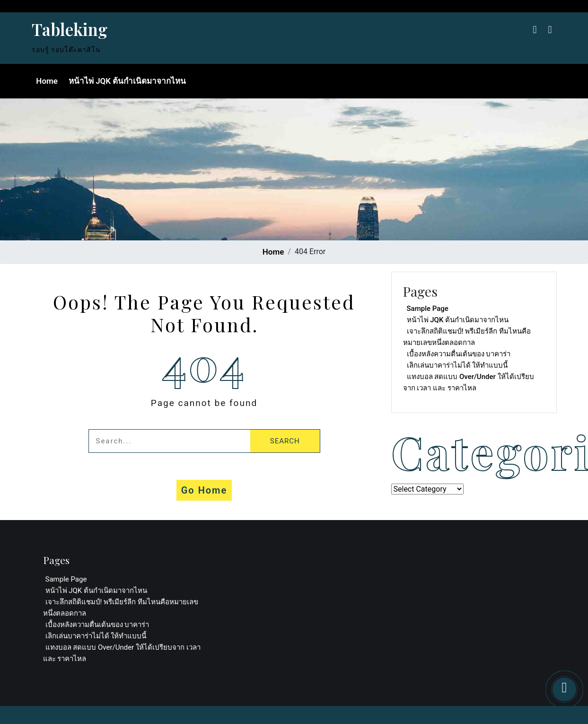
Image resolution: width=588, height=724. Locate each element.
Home (46, 81)
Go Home (204, 490)
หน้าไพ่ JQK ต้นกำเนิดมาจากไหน (126, 81)
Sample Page (428, 309)
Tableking (70, 29)
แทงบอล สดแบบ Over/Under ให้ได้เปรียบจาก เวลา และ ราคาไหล (469, 382)
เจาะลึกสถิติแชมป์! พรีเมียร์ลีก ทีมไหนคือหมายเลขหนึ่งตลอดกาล (467, 337)
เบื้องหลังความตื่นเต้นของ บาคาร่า (459, 354)
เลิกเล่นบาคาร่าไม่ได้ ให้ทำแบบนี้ (457, 365)
